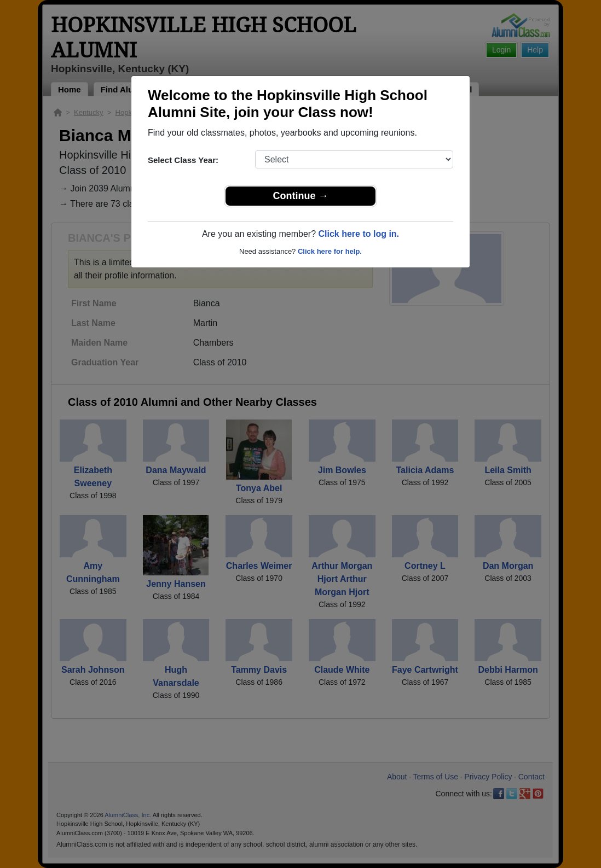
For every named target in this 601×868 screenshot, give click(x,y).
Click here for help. (330, 251)
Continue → (301, 196)
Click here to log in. (359, 234)
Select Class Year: (183, 160)
